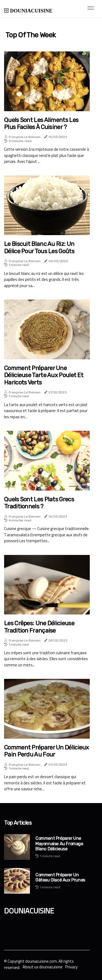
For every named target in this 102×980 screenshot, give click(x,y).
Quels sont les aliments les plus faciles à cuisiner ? (41, 124)
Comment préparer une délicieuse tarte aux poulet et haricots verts (44, 375)
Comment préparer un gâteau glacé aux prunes (60, 877)
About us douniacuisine (43, 967)
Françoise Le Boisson (25, 137)
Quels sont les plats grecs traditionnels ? (39, 503)
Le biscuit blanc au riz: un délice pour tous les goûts (39, 248)
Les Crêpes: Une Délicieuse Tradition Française (39, 627)
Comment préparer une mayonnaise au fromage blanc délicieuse (59, 843)
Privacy (71, 967)
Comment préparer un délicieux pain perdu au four (47, 751)
